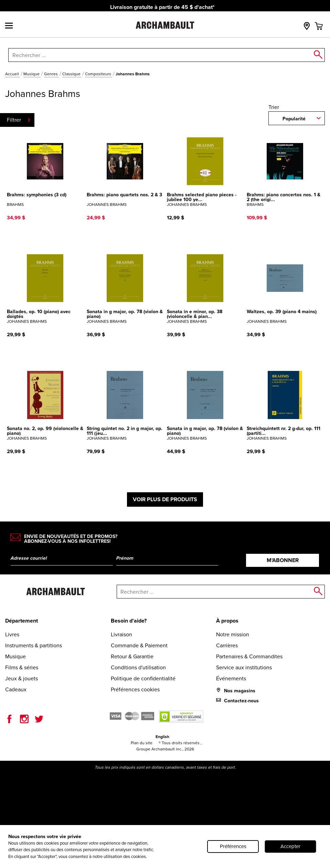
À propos (227, 621)
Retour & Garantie (132, 656)
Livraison (121, 634)
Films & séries (22, 667)
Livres (12, 634)
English (162, 737)
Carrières (227, 645)
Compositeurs (99, 74)
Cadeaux (16, 689)
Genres (51, 74)
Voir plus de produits (165, 499)
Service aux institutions (244, 667)
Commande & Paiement (139, 645)
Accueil (13, 74)
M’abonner (283, 560)
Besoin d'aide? (129, 621)
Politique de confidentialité (143, 678)
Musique (32, 74)
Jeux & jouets (22, 678)
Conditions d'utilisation (138, 667)
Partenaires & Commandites (249, 656)
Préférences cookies (135, 689)
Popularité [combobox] (294, 119)
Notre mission (233, 634)
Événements (231, 678)
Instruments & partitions (34, 645)
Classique (72, 74)
